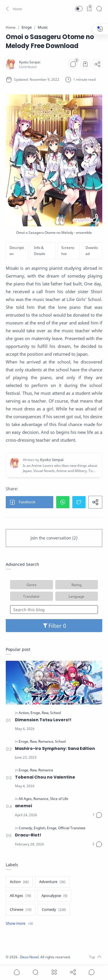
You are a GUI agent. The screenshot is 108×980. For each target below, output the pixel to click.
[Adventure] (52, 882)
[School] (55, 713)
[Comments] (73, 64)
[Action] (24, 713)
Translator (31, 596)
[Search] (99, 9)
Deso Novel (29, 957)
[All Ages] (26, 799)
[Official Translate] (72, 828)
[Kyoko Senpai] (30, 62)
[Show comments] (92, 972)
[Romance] (46, 742)
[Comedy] (26, 828)
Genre (32, 585)
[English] (40, 828)
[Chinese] (21, 910)
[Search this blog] (54, 610)
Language (76, 596)
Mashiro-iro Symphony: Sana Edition (55, 748)
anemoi (23, 806)
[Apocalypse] (54, 896)
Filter (54, 626)
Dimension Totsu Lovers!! (43, 720)
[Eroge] (36, 713)
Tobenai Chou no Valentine (45, 777)
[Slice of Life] (59, 799)
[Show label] (19, 924)
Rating (76, 585)
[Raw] (46, 713)
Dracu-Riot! (28, 835)
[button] (13, 9)
